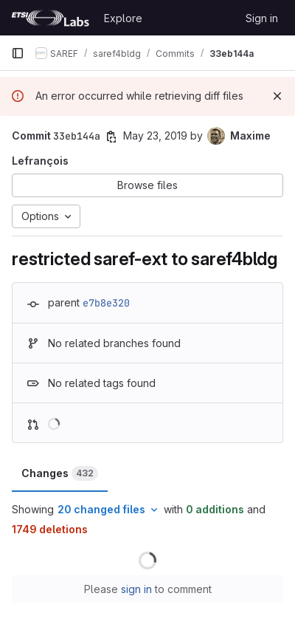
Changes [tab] (60, 473)
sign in (136, 589)
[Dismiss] (277, 96)
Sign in (262, 18)
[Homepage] (50, 18)
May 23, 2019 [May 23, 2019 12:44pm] (155, 136)
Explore (123, 18)
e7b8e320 (106, 303)
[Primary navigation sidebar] (18, 53)
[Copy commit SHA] (111, 137)
